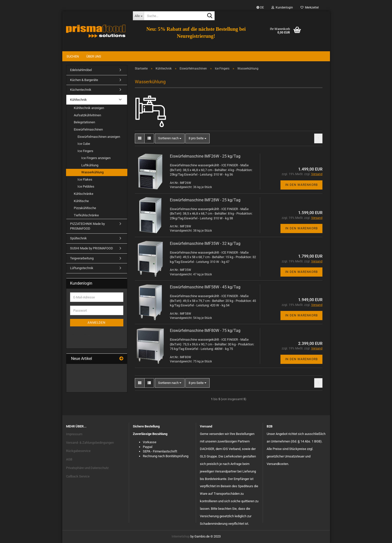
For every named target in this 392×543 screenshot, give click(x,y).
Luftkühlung (90, 165)
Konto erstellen (81, 334)
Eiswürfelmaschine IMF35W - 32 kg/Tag (205, 243)
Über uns (94, 56)
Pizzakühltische (85, 208)
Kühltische (81, 201)
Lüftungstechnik (82, 268)
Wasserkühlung (92, 172)
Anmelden (97, 323)
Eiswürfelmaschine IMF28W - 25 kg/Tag (205, 200)
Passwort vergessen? (85, 341)
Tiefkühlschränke (86, 215)
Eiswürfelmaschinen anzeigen (99, 137)
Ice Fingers (85, 151)
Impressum (74, 434)
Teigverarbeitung (82, 258)
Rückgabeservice (78, 451)
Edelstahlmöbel (81, 70)
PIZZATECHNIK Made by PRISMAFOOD (87, 226)
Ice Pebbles (86, 186)
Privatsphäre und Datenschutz (87, 468)
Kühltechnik (78, 100)
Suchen (73, 56)
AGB (69, 459)
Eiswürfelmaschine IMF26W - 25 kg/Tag (205, 156)
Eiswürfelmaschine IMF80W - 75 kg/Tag (205, 331)
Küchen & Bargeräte (84, 80)
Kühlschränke (84, 194)
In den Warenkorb (301, 185)
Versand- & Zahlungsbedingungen (90, 443)
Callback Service (78, 476)
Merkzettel (310, 8)
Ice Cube (84, 144)
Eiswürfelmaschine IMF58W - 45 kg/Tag (205, 287)
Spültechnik (78, 238)
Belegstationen (84, 122)
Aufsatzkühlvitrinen (87, 115)
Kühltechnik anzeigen (89, 108)
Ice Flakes (85, 179)
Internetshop (181, 536)
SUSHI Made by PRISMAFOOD (92, 248)
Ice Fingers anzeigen (96, 158)
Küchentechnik (81, 90)
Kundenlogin (282, 8)
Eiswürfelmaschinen (88, 129)
